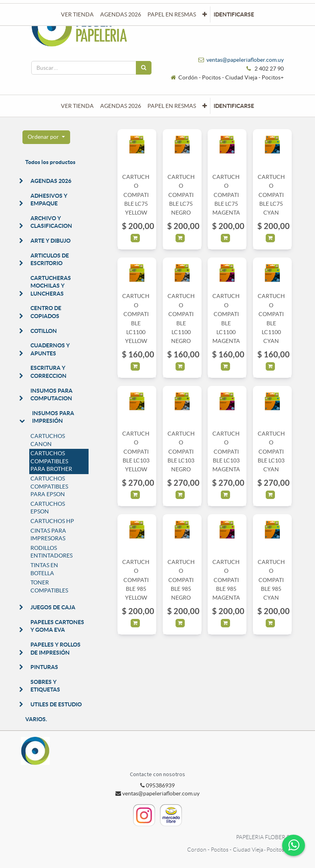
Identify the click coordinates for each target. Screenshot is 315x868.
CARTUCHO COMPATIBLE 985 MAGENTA (226, 580)
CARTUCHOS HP (52, 521)
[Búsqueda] (144, 68)
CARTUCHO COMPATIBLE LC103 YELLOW (136, 452)
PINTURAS (44, 667)
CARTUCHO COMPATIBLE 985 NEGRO (181, 580)
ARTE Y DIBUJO (50, 241)
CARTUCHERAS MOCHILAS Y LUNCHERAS (51, 286)
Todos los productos (50, 162)
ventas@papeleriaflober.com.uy (245, 60)
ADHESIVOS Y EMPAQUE (49, 200)
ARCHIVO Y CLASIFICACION (51, 222)
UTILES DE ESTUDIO (56, 704)
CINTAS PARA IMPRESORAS (48, 535)
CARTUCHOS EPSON (48, 508)
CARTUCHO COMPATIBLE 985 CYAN (271, 580)
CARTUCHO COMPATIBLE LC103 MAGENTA (226, 452)
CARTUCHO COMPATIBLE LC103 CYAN (271, 452)
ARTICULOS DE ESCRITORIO (50, 260)
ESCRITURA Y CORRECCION (48, 372)
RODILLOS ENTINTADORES (51, 552)
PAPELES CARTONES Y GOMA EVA (57, 626)
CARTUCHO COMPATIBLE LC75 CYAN (271, 195)
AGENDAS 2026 (51, 181)
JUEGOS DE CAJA (53, 607)
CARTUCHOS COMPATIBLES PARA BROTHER (51, 461)
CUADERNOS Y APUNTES (50, 349)
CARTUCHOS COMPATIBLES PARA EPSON (49, 486)
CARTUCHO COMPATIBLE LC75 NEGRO (181, 195)
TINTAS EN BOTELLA (44, 569)
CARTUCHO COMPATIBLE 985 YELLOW (136, 580)
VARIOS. (36, 719)
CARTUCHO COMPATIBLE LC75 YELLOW (136, 195)
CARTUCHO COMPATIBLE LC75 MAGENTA (226, 195)
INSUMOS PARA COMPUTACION (51, 395)
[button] (205, 106)
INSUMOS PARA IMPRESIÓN (53, 417)
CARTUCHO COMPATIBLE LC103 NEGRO (181, 452)
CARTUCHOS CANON (48, 440)
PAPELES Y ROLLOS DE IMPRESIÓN (56, 649)
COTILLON (44, 331)
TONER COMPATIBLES (49, 586)
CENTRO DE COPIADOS (46, 312)
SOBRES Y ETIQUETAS (45, 686)
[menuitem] (77, 106)
